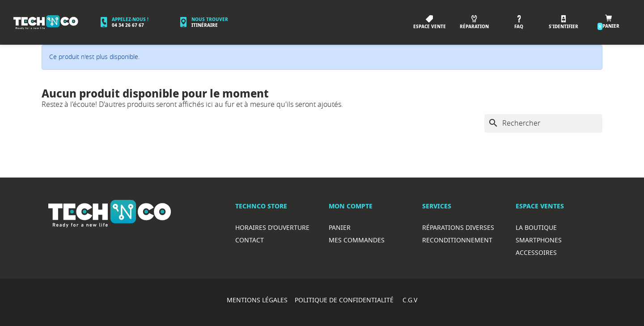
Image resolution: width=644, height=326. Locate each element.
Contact (250, 240)
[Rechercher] (543, 123)
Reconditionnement (457, 240)
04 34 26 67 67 (128, 25)
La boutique (536, 227)
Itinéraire (205, 25)
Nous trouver (210, 19)
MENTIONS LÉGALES (257, 300)
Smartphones (539, 240)
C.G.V (410, 300)
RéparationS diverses (458, 227)
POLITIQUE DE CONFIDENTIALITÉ (345, 300)
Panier (340, 227)
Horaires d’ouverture (272, 227)
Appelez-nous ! (130, 19)
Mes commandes (357, 240)
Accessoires (536, 252)
